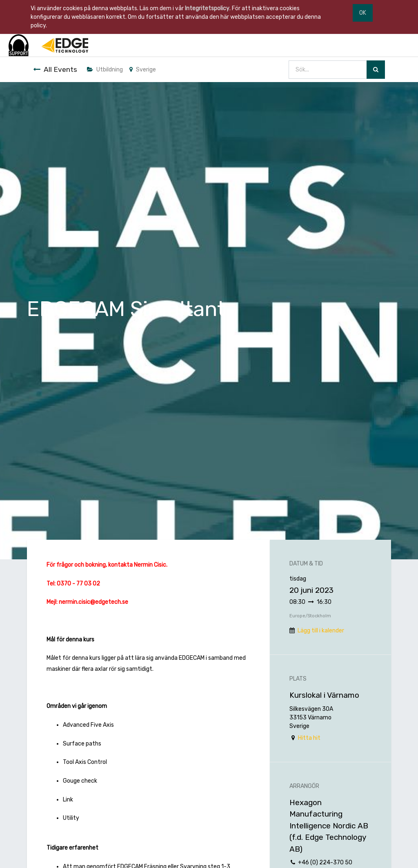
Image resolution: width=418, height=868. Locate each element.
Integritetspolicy (207, 8)
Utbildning (105, 70)
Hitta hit (309, 738)
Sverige (143, 70)
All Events (55, 69)
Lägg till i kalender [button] (321, 631)
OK (363, 13)
